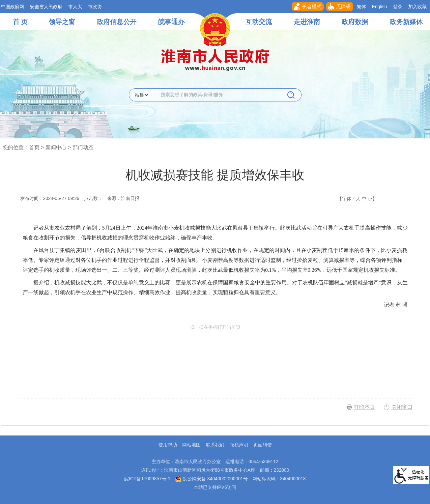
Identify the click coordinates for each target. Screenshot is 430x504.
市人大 (75, 7)
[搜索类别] (141, 95)
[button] (308, 7)
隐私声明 (239, 445)
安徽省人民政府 (46, 7)
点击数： (93, 198)
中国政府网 (13, 7)
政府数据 (355, 22)
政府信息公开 (117, 22)
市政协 (95, 7)
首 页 (20, 22)
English (380, 7)
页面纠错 (263, 445)
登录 (398, 7)
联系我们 (215, 445)
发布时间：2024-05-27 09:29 (50, 198)
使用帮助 (168, 445)
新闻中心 (56, 147)
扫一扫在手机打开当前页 (215, 355)
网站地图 (191, 445)
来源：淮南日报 (123, 198)
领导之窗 (62, 22)
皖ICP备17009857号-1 (147, 479)
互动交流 (259, 22)
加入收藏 (417, 7)
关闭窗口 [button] (402, 407)
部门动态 (83, 147)
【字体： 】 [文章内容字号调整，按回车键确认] (357, 199)
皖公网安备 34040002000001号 (211, 479)
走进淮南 (307, 22)
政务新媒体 (406, 22)
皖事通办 (171, 22)
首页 (34, 147)
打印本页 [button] (364, 407)
